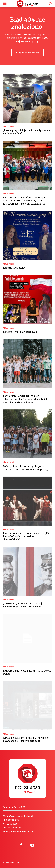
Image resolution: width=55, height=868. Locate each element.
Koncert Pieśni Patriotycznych (20, 332)
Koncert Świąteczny (14, 268)
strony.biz (15, 863)
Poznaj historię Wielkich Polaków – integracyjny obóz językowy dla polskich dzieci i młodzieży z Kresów (25, 399)
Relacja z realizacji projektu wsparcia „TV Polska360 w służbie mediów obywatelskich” (26, 536)
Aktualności (8, 126)
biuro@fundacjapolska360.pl (18, 832)
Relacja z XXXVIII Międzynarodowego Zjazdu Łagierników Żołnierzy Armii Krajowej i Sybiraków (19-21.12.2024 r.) (24, 201)
